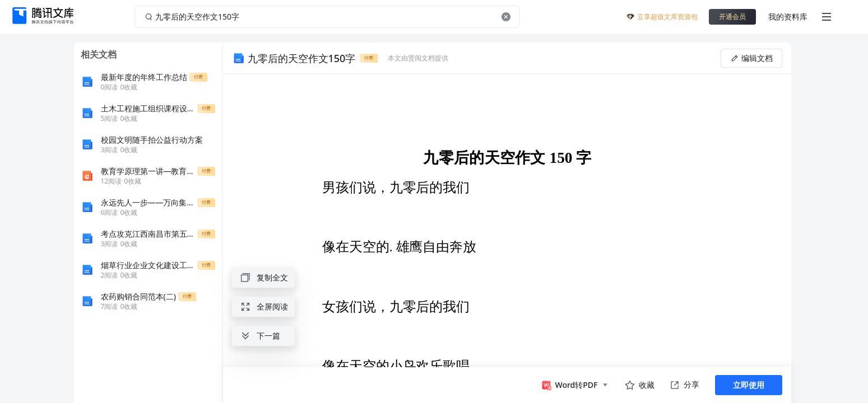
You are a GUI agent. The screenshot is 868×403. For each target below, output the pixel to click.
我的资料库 (788, 17)
